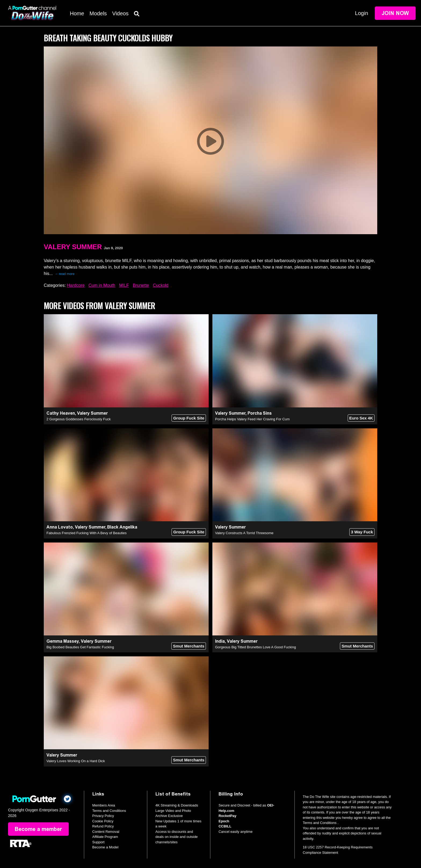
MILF (124, 285)
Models (98, 13)
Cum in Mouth (102, 285)
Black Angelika (122, 527)
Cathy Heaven (61, 413)
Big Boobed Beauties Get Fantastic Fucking (80, 647)
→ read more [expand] (65, 274)
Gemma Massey (63, 641)
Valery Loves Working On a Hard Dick (76, 761)
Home (77, 13)
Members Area (104, 805)
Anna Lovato (60, 527)
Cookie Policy (103, 821)
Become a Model (106, 847)
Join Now (395, 13)
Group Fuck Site (189, 418)
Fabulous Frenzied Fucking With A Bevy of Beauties (86, 533)
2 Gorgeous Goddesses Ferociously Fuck (79, 419)
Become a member (38, 829)
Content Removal (106, 832)
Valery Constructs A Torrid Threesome (244, 533)
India (220, 641)
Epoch (224, 821)
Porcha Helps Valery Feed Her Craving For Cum (252, 419)
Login (362, 13)
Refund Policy (103, 826)
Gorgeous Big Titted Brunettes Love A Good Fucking (255, 647)
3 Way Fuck (362, 532)
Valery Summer (73, 247)
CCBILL (225, 826)
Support (99, 842)
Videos (120, 13)
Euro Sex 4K (361, 418)
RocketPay (227, 816)
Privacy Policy (103, 816)
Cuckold (161, 285)
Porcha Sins (260, 413)
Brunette (141, 285)
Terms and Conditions (109, 811)
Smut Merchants (189, 646)
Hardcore (76, 285)
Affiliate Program (105, 837)
